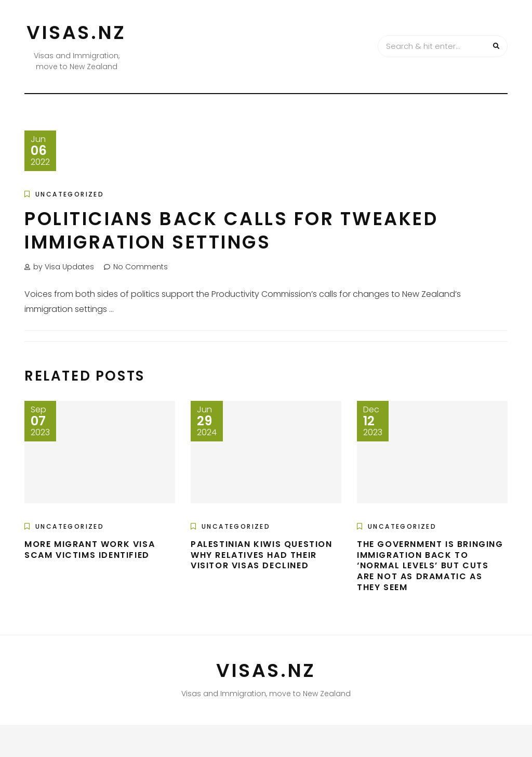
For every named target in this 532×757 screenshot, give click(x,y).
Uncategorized (70, 194)
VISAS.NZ (76, 32)
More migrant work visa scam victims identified (90, 550)
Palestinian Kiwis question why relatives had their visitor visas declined (262, 555)
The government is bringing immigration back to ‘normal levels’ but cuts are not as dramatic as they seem (430, 566)
